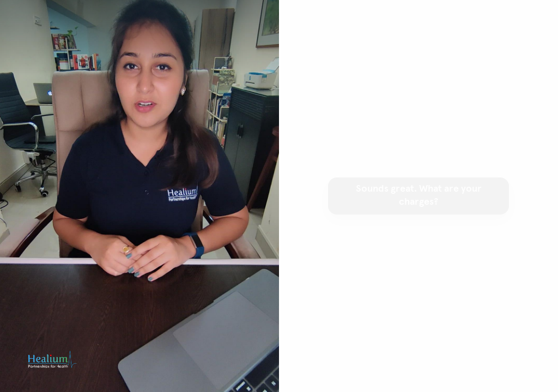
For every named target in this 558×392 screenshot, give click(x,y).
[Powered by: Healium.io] (52, 360)
